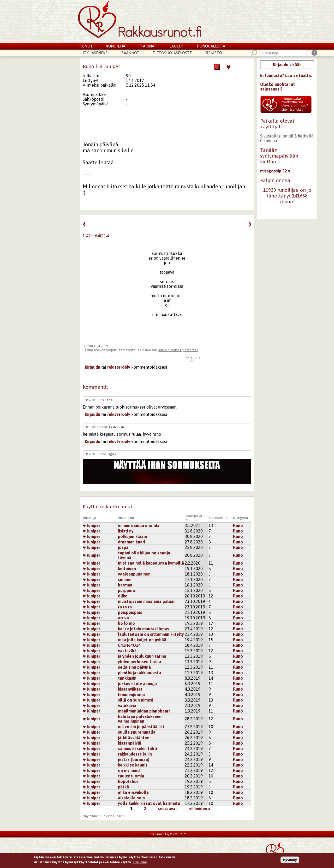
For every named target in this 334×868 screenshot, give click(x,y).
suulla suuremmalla (137, 732)
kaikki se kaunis (133, 765)
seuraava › (168, 809)
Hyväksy (290, 860)
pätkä (123, 787)
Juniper (92, 525)
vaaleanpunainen (134, 574)
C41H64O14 (129, 645)
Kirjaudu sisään (287, 65)
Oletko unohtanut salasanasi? (278, 87)
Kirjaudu (93, 367)
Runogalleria (211, 46)
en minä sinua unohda (139, 525)
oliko (123, 596)
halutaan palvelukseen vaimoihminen (140, 719)
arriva (123, 618)
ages (112, 454)
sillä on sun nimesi (136, 700)
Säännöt (131, 53)
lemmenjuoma (131, 695)
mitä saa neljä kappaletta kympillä (151, 563)
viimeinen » (200, 809)
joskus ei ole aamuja (137, 684)
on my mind (129, 770)
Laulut (177, 46)
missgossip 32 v (275, 171)
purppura (127, 590)
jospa (123, 547)
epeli (110, 400)
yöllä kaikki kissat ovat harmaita (149, 803)
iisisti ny (126, 531)
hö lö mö (126, 623)
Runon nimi (126, 518)
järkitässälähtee (134, 738)
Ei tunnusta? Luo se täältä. (286, 75)
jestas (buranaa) (134, 759)
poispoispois (130, 612)
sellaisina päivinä (134, 667)
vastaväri (127, 651)
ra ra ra (125, 607)
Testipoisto (117, 427)
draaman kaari (132, 542)
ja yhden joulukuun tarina (142, 656)
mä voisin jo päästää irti (141, 727)
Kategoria (240, 518)
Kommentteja (219, 518)
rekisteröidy (119, 367)
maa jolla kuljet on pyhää (142, 640)
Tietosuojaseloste (172, 53)
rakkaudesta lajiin (135, 754)
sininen (125, 579)
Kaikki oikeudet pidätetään (178, 350)
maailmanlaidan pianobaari (144, 711)
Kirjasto (213, 53)
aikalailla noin (131, 798)
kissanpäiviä (130, 743)
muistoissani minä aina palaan (147, 601)
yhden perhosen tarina (139, 662)
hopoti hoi (128, 781)
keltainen (127, 568)
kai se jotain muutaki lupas (144, 629)
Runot (86, 46)
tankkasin (127, 678)
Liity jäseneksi (94, 53)
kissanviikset (130, 689)
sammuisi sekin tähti (138, 749)
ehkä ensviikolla (133, 792)
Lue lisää (140, 863)
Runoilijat (117, 46)
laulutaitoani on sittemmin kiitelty (151, 634)
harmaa (125, 585)
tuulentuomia (131, 776)
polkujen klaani (132, 536)
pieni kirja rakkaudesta (139, 673)
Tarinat (149, 46)
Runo (189, 361)
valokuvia (127, 705)
